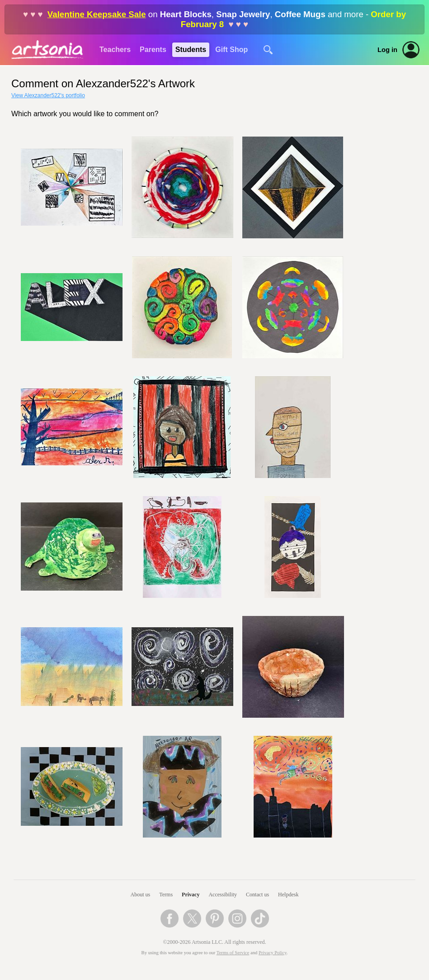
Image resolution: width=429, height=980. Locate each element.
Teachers (115, 50)
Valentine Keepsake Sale (97, 14)
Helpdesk (288, 895)
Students (191, 50)
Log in (387, 50)
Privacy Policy (273, 953)
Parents (153, 50)
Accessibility (223, 895)
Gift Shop (231, 50)
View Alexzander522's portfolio (48, 95)
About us (141, 895)
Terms (166, 895)
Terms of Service (233, 953)
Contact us (257, 895)
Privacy (191, 895)
